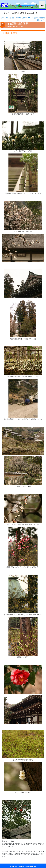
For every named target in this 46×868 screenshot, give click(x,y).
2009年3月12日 (23, 18)
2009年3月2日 (7, 18)
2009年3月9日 (32, 13)
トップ (6, 13)
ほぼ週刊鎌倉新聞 (18, 13)
